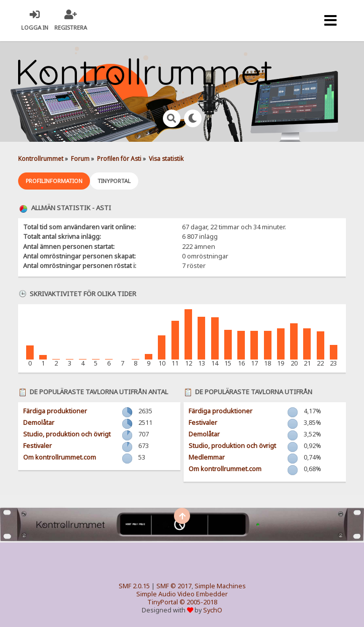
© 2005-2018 (198, 602)
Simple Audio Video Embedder (182, 594)
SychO (213, 610)
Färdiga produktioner (55, 411)
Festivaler (37, 446)
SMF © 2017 (174, 586)
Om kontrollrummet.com (60, 457)
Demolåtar (39, 423)
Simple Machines (220, 586)
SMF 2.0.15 (134, 586)
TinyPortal (163, 602)
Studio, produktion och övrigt (67, 434)
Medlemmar (207, 457)
